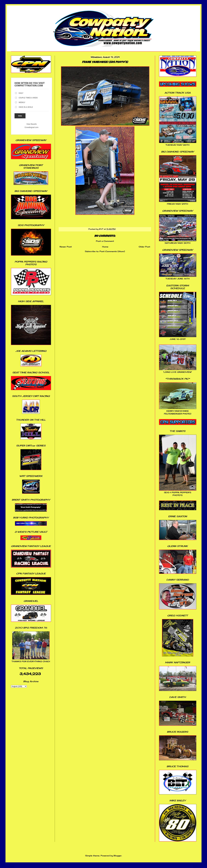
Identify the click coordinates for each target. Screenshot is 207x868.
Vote (20, 116)
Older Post (144, 247)
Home (105, 247)
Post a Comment (105, 241)
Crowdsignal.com (32, 127)
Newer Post (66, 247)
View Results (32, 124)
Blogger (118, 856)
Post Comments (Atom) (112, 251)
